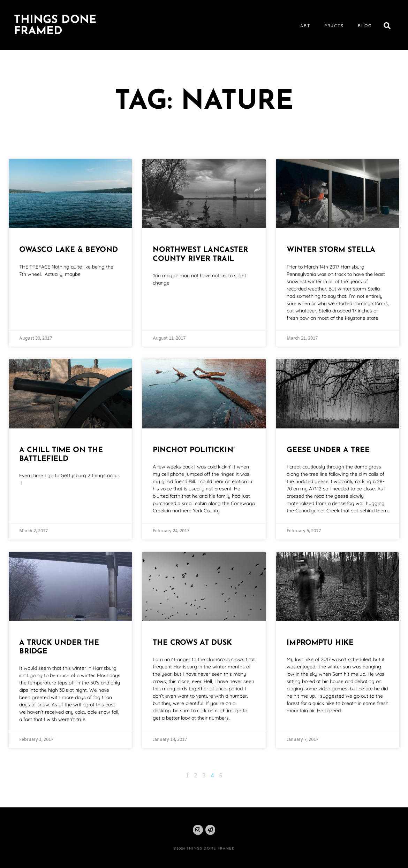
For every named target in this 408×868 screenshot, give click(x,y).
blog (365, 26)
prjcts (334, 26)
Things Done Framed (55, 26)
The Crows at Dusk (192, 643)
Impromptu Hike (320, 643)
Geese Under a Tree (328, 450)
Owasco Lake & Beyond (69, 250)
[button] (387, 26)
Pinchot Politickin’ (194, 450)
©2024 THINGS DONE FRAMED (204, 849)
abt (305, 26)
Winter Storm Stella (331, 250)
